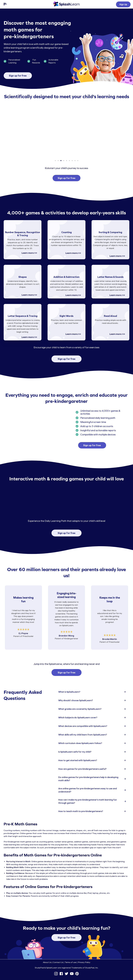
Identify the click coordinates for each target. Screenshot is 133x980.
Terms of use (71, 962)
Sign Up (123, 4)
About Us (47, 962)
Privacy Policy (84, 962)
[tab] (93, 692)
